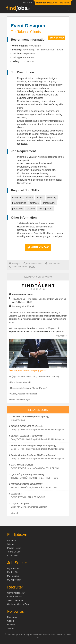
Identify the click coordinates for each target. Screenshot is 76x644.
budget (40, 197)
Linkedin (11, 625)
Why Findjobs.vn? (16, 593)
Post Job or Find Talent (53, 3)
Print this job (53, 264)
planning (52, 197)
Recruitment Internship (21, 382)
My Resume (13, 576)
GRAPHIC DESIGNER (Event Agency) (30, 416)
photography (49, 203)
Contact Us (13, 555)
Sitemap (11, 544)
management (45, 209)
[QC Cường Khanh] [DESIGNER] (27, 474)
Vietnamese (28, 2)
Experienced (30, 54)
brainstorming (19, 203)
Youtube (11, 629)
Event (60, 50)
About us (12, 540)
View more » (62, 336)
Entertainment (48, 50)
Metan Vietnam (18, 420)
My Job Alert (13, 572)
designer (17, 197)
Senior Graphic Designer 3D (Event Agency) (33, 445)
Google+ (11, 621)
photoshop (18, 209)
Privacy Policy (14, 548)
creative (31, 209)
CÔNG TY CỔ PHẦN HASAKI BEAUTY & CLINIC (35, 468)
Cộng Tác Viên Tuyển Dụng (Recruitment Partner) (35, 377)
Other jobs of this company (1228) (28, 370)
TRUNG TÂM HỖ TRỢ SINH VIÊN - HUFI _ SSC (34, 478)
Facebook (12, 617)
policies (29, 197)
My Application (14, 580)
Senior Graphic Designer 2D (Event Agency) (33, 455)
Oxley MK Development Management (29, 507)
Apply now (57, 38)
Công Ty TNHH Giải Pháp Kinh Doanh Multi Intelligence (38, 430)
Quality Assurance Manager (24, 394)
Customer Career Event (19, 604)
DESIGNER (17, 494)
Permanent (29, 57)
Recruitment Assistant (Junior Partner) (29, 388)
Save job (15, 264)
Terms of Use (14, 552)
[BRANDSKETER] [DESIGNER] (27, 484)
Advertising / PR (31, 50)
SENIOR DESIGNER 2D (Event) (27, 426)
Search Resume (15, 600)
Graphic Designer (20, 503)
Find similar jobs (33, 264)
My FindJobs (13, 568)
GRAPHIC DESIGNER (22, 465)
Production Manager (20, 399)
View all (15, 513)
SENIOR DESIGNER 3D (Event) (27, 436)
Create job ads (15, 597)
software (34, 203)
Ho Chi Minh (35, 46)
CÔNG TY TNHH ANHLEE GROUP (28, 497)
